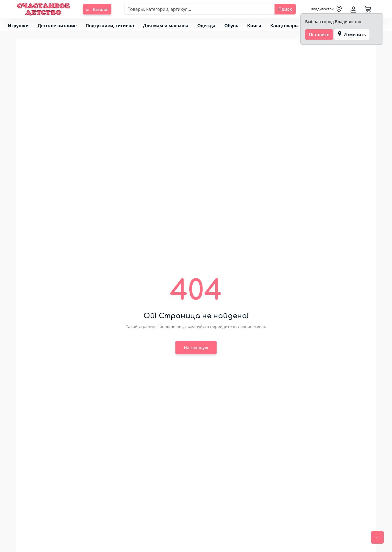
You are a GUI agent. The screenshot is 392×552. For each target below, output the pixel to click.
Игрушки (18, 26)
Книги (254, 26)
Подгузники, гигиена (110, 26)
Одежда (206, 26)
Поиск (285, 9)
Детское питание (57, 26)
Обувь (231, 26)
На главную (196, 347)
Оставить (319, 35)
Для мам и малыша (166, 26)
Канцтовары (285, 26)
